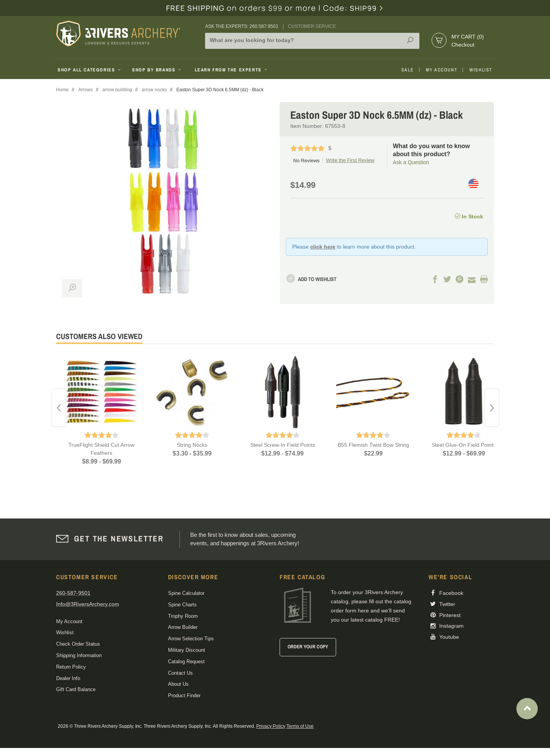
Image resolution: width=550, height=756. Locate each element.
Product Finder (184, 695)
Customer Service (312, 26)
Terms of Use (300, 726)
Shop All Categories (90, 70)
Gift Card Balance (76, 689)
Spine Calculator (186, 593)
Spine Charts (182, 605)
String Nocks (192, 445)
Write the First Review (350, 160)
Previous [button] (59, 408)
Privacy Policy (271, 726)
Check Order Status (78, 644)
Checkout (463, 45)
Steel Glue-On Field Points (464, 445)
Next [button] (492, 408)
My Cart (468, 37)
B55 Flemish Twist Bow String (373, 445)
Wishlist (481, 70)
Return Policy (71, 667)
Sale (408, 70)
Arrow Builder (183, 627)
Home (62, 90)
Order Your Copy (308, 647)
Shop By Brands (157, 70)
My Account (442, 70)
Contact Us (180, 673)
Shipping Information (79, 655)
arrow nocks (154, 90)
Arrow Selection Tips (191, 639)
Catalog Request (186, 661)
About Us (178, 684)
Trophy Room (183, 616)
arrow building (117, 90)
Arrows (86, 90)
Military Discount (187, 650)
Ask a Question (411, 162)
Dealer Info (68, 678)
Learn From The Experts (232, 70)
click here (323, 247)
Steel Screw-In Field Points (283, 445)
